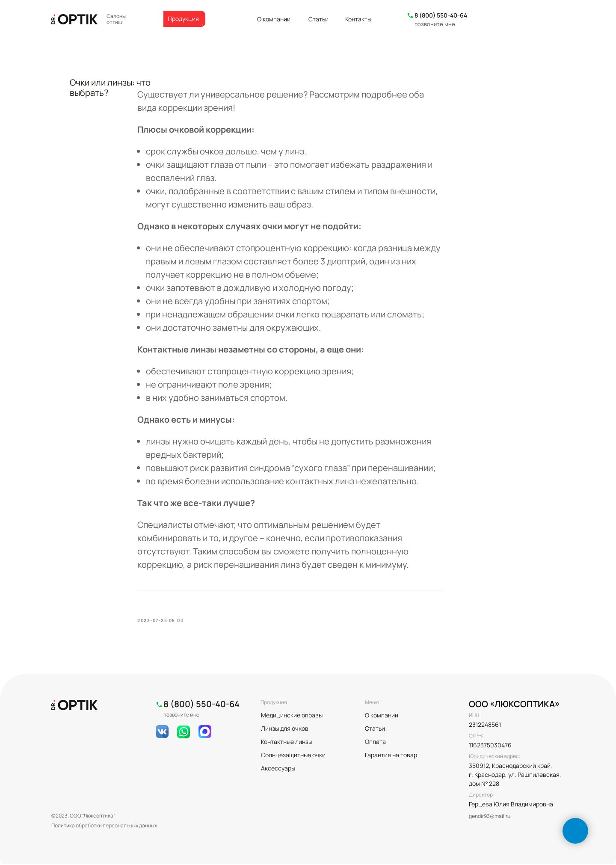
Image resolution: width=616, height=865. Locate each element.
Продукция (183, 19)
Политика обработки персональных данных (104, 827)
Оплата (375, 743)
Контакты (358, 19)
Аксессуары (278, 769)
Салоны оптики (116, 19)
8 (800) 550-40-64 (441, 15)
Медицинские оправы (292, 716)
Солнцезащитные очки (293, 756)
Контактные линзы (287, 743)
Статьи (318, 19)
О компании (274, 19)
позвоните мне (435, 24)
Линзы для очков (285, 730)
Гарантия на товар (391, 756)
